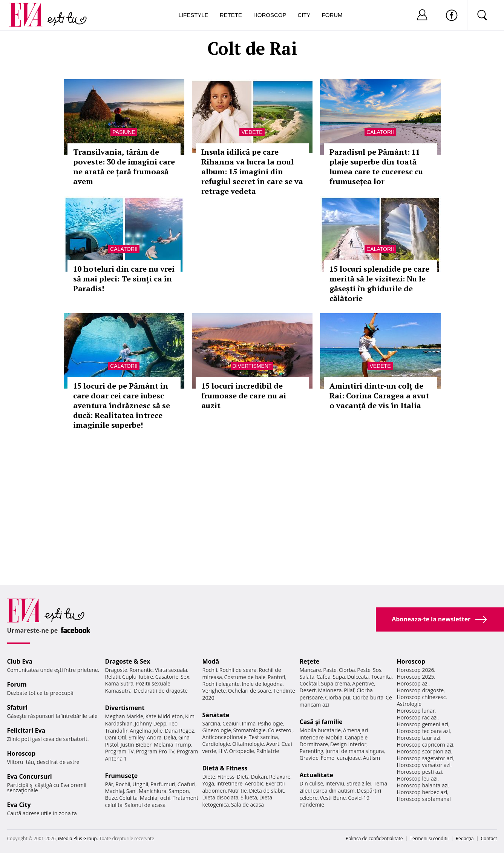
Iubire (146, 677)
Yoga (208, 783)
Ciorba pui (338, 697)
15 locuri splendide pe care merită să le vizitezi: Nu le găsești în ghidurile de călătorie (379, 284)
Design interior (348, 744)
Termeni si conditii (429, 838)
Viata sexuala (171, 670)
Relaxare (280, 777)
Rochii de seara (238, 670)
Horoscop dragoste (421, 690)
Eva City (19, 805)
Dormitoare (314, 744)
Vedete (252, 132)
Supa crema (335, 683)
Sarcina (211, 723)
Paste (330, 670)
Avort (273, 744)
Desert (308, 690)
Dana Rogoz (179, 731)
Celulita (128, 798)
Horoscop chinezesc (421, 697)
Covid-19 (359, 798)
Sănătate (216, 715)
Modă (211, 661)
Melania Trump (172, 745)
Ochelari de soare (250, 691)
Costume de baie (245, 677)
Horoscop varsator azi (424, 765)
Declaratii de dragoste (161, 691)
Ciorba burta (368, 697)
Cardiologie (216, 744)
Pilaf (349, 690)
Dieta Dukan (252, 777)
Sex (185, 677)
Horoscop (270, 15)
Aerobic (254, 783)
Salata (307, 677)
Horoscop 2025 (416, 677)
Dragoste (116, 670)
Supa (339, 677)
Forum (332, 15)
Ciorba (347, 670)
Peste (364, 670)
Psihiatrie (268, 751)
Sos (377, 670)
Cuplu (129, 677)
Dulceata (358, 677)
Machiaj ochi (155, 798)
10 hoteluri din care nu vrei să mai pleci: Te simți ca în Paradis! (124, 279)
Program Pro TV (155, 751)
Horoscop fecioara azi (424, 731)
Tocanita (381, 677)
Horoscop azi (413, 683)
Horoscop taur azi (419, 738)
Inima (249, 723)
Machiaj (115, 791)
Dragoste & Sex (128, 661)
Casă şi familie (321, 722)
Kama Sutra (119, 683)
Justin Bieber (136, 745)
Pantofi (276, 677)
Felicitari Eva (26, 730)
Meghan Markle (124, 716)
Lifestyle (194, 15)
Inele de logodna (262, 684)
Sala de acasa (247, 805)
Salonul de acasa (145, 805)
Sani (132, 791)
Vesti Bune (333, 798)
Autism (372, 758)
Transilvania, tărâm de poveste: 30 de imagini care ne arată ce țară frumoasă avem (124, 167)
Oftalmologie (248, 744)
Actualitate (316, 775)
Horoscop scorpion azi (424, 751)
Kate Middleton (164, 716)
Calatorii (380, 132)
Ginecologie (217, 730)
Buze (111, 798)
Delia (170, 737)
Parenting (312, 751)
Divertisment (252, 366)
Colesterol (280, 730)
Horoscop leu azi (417, 778)
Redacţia (465, 838)
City (304, 15)
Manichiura (152, 791)
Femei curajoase (341, 758)
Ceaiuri (231, 723)
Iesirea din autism (333, 791)
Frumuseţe (122, 776)
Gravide (309, 758)
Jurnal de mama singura (355, 751)
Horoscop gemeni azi (423, 724)
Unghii (140, 784)
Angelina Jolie (146, 731)
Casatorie (167, 677)
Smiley (137, 737)
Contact (489, 838)
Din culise (312, 783)
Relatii (113, 677)
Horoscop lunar (416, 711)
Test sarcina (263, 737)
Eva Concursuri (30, 776)
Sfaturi (17, 707)
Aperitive (363, 683)
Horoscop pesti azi (420, 772)
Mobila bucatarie (320, 730)
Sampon (179, 791)
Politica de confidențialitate (374, 838)
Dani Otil (116, 737)
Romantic (141, 670)
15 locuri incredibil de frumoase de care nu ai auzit (244, 396)
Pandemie (312, 805)
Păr (109, 784)
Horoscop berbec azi (422, 792)
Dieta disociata (221, 797)
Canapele (356, 737)
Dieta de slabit (266, 791)
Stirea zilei (359, 783)
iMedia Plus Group (77, 838)
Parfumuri (163, 784)
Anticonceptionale (225, 737)
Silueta (249, 797)
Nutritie (237, 791)
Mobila (334, 737)
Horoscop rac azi (417, 717)
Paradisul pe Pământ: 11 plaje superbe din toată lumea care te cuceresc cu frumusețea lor (376, 167)
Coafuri (187, 784)
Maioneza (330, 690)
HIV (223, 751)
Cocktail (309, 683)
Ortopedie (242, 751)
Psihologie (270, 723)
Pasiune (124, 132)
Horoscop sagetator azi (425, 758)
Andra (154, 737)
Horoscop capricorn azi (425, 745)
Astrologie (409, 704)
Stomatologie (249, 730)
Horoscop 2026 (416, 670)
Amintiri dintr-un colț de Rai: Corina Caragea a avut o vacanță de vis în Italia (379, 396)
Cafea (324, 677)
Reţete (310, 661)
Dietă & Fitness (225, 768)
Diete (209, 777)
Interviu (335, 783)
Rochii (123, 784)
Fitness (226, 777)
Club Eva (20, 661)
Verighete (214, 691)
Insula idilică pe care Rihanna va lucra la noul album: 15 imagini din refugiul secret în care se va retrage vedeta (252, 171)
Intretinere (230, 783)
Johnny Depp (151, 723)
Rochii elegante (221, 684)
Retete (231, 15)
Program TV (119, 751)
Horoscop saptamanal (424, 799)
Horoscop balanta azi (423, 785)
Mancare (310, 670)
